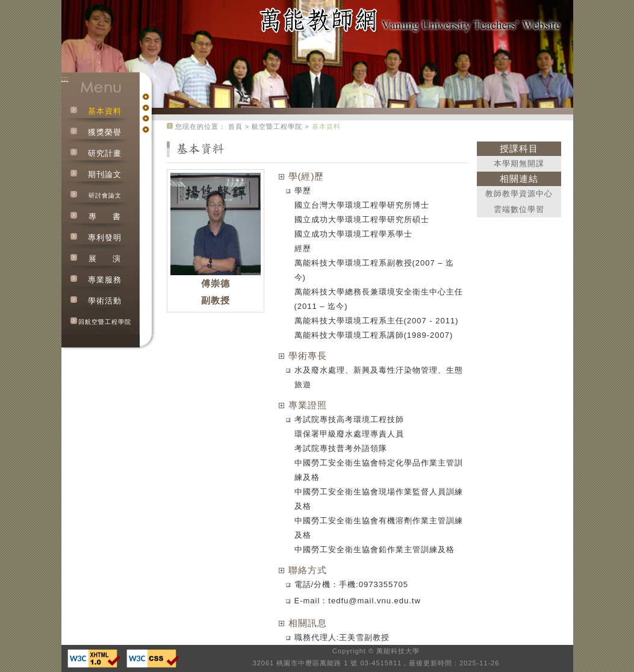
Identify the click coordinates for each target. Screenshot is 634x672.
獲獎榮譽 (105, 132)
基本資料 (105, 111)
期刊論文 (105, 174)
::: (65, 78)
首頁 (235, 126)
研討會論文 (105, 195)
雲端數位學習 (519, 209)
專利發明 (105, 238)
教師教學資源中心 (519, 194)
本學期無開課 (519, 163)
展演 (105, 259)
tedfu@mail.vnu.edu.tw (374, 601)
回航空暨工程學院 (105, 322)
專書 (105, 216)
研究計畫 (105, 153)
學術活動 (105, 301)
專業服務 (105, 280)
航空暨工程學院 (277, 126)
